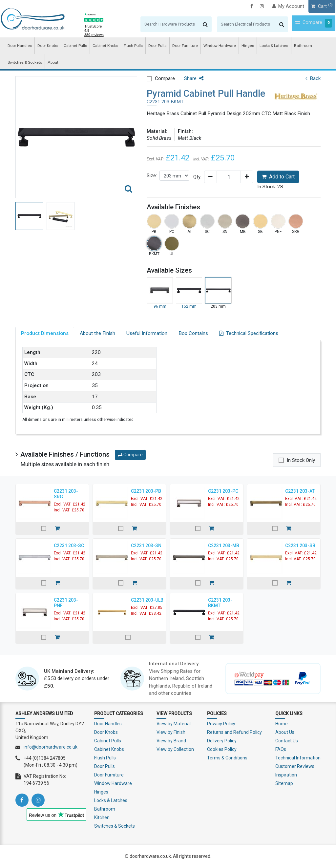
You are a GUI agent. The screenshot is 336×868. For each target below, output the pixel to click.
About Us (285, 732)
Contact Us (287, 741)
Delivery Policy (222, 741)
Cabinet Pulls (72, 46)
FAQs (281, 749)
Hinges (237, 46)
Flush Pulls (128, 46)
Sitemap (284, 783)
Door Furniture (177, 46)
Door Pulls (151, 46)
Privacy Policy (221, 724)
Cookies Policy (222, 749)
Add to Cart (278, 177)
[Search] (154, 24)
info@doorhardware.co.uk (51, 747)
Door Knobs (46, 46)
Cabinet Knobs (101, 46)
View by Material (174, 724)
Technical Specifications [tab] (249, 333)
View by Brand (171, 741)
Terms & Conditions (227, 758)
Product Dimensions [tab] (45, 333)
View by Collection (175, 749)
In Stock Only (301, 460)
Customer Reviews (295, 766)
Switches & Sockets (24, 64)
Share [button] (194, 78)
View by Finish (171, 732)
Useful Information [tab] (147, 333)
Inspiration (286, 775)
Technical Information (298, 758)
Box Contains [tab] (193, 333)
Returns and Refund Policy (234, 732)
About (51, 64)
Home (282, 724)
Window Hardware (210, 46)
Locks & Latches (262, 46)
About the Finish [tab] (97, 333)
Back (313, 78)
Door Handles (19, 46)
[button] (131, 137)
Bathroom (289, 46)
